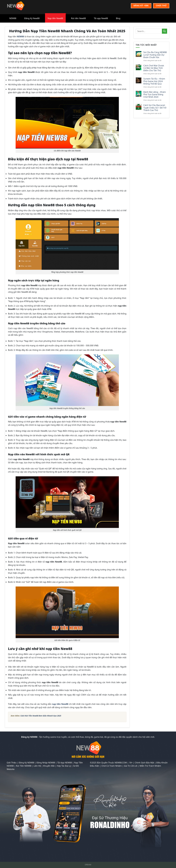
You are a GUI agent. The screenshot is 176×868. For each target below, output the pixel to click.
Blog (118, 18)
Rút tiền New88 (79, 18)
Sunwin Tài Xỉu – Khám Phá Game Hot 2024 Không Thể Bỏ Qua (154, 81)
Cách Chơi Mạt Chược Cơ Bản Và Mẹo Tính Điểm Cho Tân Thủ (154, 68)
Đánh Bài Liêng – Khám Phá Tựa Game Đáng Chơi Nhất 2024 (155, 95)
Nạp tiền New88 (55, 18)
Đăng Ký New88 (32, 18)
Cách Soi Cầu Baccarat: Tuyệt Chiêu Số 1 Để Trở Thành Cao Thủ (155, 108)
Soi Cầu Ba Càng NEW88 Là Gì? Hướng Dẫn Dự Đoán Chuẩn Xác (155, 55)
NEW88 (13, 18)
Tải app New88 (101, 18)
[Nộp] (165, 31)
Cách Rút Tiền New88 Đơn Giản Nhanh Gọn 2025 (41, 716)
